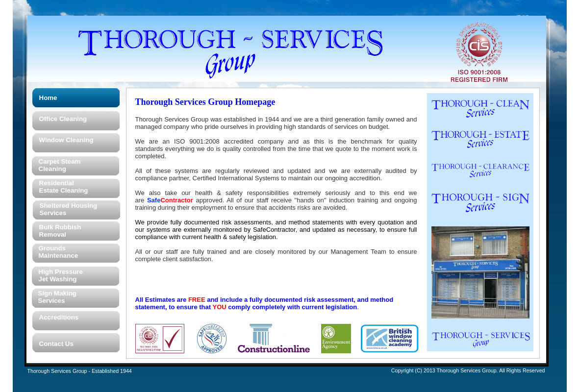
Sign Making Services (58, 297)
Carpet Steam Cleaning (60, 165)
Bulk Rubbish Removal (60, 231)
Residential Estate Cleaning (64, 187)
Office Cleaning (63, 119)
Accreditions (59, 317)
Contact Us (56, 344)
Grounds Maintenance (59, 252)
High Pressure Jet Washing (61, 275)
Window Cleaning (66, 140)
